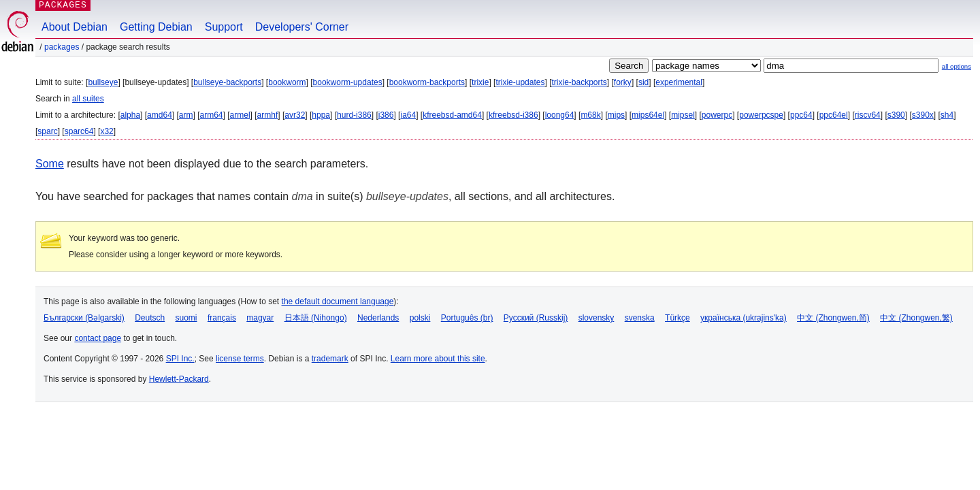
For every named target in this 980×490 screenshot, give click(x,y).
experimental (679, 82)
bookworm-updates (348, 82)
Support (224, 27)
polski (420, 318)
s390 (896, 115)
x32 (107, 131)
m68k (590, 115)
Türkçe (677, 318)
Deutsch (150, 318)
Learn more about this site (438, 359)
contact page (98, 338)
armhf (268, 115)
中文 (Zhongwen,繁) (916, 318)
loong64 (560, 115)
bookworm (287, 82)
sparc (47, 131)
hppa (321, 115)
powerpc (717, 115)
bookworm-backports (427, 82)
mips (616, 115)
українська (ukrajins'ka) (744, 318)
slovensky (597, 318)
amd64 (160, 115)
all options (957, 66)
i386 (386, 115)
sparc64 (79, 131)
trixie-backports (579, 82)
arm (186, 115)
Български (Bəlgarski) (84, 318)
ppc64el (834, 115)
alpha (130, 115)
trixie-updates (520, 82)
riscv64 (868, 115)
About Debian (75, 27)
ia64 (408, 115)
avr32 (295, 115)
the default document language (338, 301)
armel (240, 115)
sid (643, 82)
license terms (240, 359)
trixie (480, 82)
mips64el (648, 115)
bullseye (103, 82)
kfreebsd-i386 (513, 115)
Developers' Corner (302, 27)
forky (623, 82)
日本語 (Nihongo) (316, 318)
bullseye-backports (227, 82)
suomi (186, 318)
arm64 (212, 115)
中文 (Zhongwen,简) (833, 318)
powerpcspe (761, 115)
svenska (640, 318)
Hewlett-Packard (179, 379)
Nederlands (378, 318)
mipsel (683, 115)
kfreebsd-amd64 (452, 115)
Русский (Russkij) (536, 318)
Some (50, 164)
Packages (62, 47)
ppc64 (801, 115)
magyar (260, 318)
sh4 (947, 115)
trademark (330, 359)
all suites (88, 99)
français (222, 318)
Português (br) (467, 318)
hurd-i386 (354, 115)
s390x (923, 115)
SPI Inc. (180, 359)
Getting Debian (156, 27)
